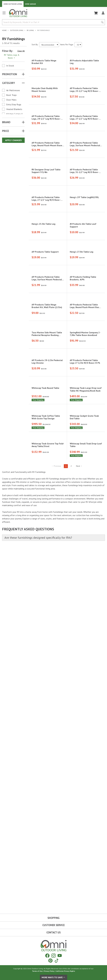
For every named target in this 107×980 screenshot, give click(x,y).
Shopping (53, 918)
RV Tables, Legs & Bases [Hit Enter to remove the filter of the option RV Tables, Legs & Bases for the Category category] (12, 56)
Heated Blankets (14, 109)
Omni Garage (30, 4)
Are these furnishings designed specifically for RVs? (38, 903)
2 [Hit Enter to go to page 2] (71, 831)
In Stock (10, 66)
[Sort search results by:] (49, 45)
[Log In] (103, 13)
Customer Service (53, 925)
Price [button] (6, 131)
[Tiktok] (57, 961)
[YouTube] (60, 956)
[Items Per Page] (78, 45)
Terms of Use (37, 971)
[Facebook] (47, 956)
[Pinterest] (50, 961)
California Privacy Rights (65, 971)
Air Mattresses (13, 90)
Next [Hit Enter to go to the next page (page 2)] (79, 831)
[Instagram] (53, 956)
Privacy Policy (49, 971)
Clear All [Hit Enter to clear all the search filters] (21, 51)
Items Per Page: (67, 45)
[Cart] (96, 13)
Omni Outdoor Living (13, 4)
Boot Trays (11, 95)
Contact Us (53, 932)
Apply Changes (13, 140)
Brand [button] (6, 122)
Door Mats (11, 100)
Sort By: (35, 45)
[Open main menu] (4, 14)
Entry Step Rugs (14, 104)
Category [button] (8, 83)
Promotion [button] (10, 74)
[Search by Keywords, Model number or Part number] (52, 22)
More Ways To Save (53, 977)
